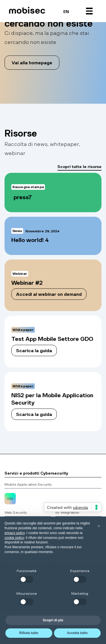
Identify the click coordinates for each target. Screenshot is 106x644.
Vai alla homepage (32, 62)
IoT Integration (67, 512)
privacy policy (15, 533)
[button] (89, 11)
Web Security (16, 512)
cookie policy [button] (14, 538)
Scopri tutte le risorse (79, 166)
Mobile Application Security (28, 484)
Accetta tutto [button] (77, 633)
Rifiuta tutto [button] (29, 633)
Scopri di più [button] (53, 620)
